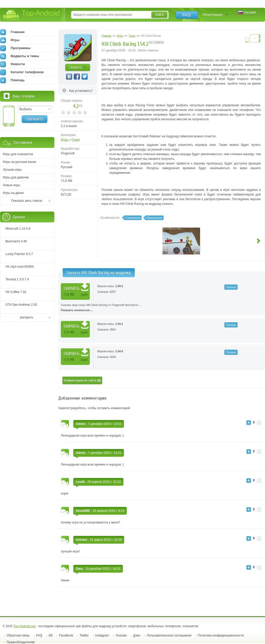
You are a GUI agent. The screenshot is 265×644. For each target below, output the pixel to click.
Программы (15, 48)
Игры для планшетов (18, 154)
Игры (65, 140)
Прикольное (154, 218)
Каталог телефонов (22, 72)
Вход (187, 15)
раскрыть (27, 317)
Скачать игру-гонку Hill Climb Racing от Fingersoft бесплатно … (162, 308)
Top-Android (32, 15)
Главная (12, 32)
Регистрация (213, 15)
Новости (12, 64)
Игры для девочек (16, 177)
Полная (231, 287)
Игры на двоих (13, 193)
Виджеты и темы (20, 56)
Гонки (76, 140)
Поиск (160, 15)
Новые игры (12, 185)
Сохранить (34, 119)
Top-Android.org (24, 626)
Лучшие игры (12, 170)
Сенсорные (133, 218)
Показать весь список (27, 201)
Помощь (12, 80)
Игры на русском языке (20, 162)
